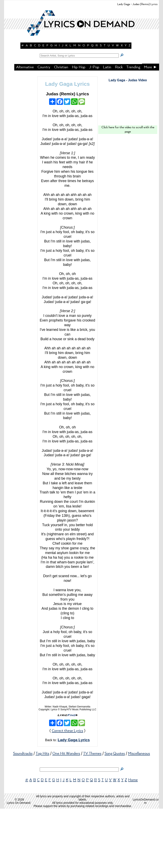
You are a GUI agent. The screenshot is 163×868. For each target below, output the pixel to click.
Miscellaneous (139, 813)
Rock (119, 127)
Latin (107, 127)
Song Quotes (115, 813)
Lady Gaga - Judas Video (128, 140)
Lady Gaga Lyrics (67, 143)
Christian (61, 127)
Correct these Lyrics (67, 790)
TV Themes (92, 813)
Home (133, 839)
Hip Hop (79, 127)
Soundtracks (23, 813)
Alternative (25, 127)
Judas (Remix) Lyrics (67, 153)
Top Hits (42, 813)
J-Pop (94, 127)
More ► (151, 127)
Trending (133, 127)
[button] (81, 71)
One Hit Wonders (66, 813)
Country (44, 127)
